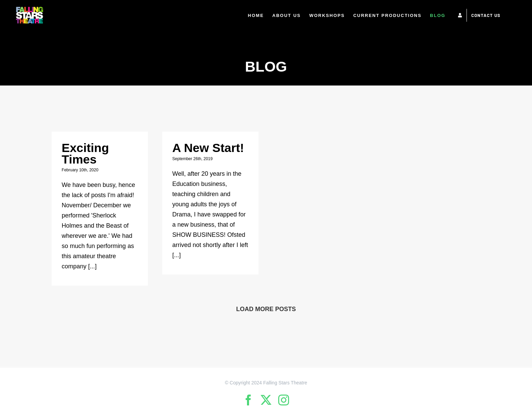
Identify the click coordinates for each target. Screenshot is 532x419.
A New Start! (208, 148)
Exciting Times (85, 154)
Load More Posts (266, 309)
